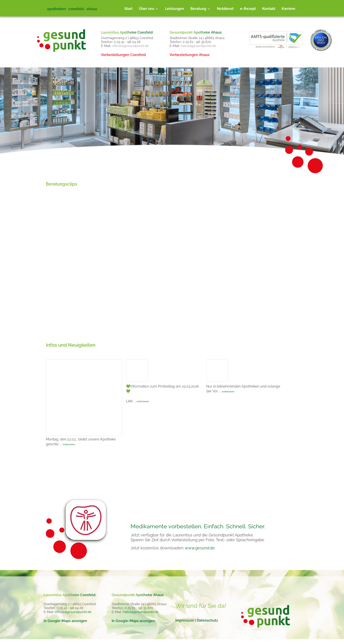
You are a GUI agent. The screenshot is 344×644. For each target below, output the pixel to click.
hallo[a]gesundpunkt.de (198, 46)
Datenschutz (207, 620)
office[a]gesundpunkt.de (130, 46)
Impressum (185, 620)
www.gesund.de (200, 548)
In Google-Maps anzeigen (65, 621)
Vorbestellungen (123, 55)
